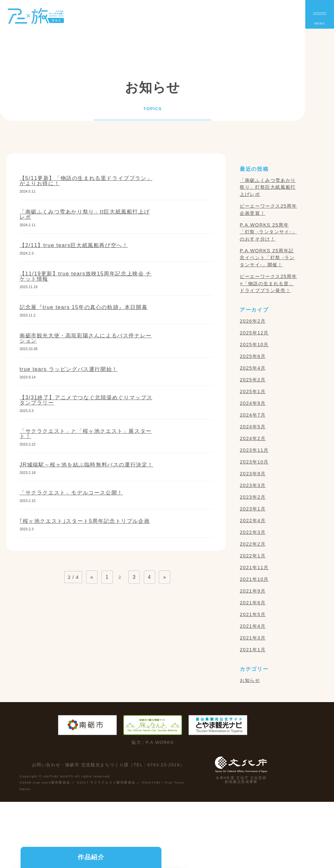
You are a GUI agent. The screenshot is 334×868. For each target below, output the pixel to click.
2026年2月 (253, 321)
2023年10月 (254, 462)
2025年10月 (254, 345)
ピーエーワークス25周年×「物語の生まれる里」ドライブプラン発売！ (268, 283)
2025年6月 (253, 356)
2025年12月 (254, 333)
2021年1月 (253, 650)
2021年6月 (253, 603)
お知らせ (250, 680)
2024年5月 (253, 427)
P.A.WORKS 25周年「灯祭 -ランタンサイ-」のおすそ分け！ (268, 232)
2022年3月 (253, 532)
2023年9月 (253, 474)
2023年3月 (253, 485)
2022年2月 (253, 544)
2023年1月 (253, 509)
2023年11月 (254, 450)
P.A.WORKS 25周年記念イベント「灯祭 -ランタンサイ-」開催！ (267, 258)
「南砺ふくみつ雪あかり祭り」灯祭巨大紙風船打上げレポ (268, 187)
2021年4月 (253, 626)
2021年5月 (253, 614)
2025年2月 (253, 380)
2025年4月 (253, 368)
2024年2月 (253, 438)
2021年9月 (253, 591)
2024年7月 (253, 415)
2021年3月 (253, 638)
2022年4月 (253, 521)
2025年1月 (253, 391)
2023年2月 (253, 497)
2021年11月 (254, 567)
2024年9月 (253, 403)
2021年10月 (254, 579)
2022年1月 (253, 556)
